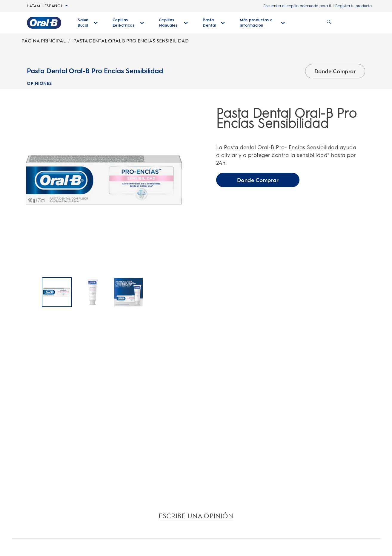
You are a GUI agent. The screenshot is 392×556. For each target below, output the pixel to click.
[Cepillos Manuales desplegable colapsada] (173, 23)
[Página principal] (44, 23)
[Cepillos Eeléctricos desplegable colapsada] (128, 23)
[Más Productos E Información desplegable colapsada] (262, 23)
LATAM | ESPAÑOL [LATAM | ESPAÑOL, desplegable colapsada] (48, 6)
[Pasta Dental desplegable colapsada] (214, 23)
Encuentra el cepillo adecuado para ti (297, 6)
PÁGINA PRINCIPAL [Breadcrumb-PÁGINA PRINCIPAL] (44, 41)
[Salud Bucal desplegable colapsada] (88, 23)
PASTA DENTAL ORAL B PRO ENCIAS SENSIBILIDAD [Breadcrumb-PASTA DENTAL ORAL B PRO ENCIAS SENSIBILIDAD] (131, 41)
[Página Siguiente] (186, 293)
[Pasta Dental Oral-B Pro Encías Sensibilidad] (57, 292)
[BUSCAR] (329, 23)
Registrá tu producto (353, 6)
